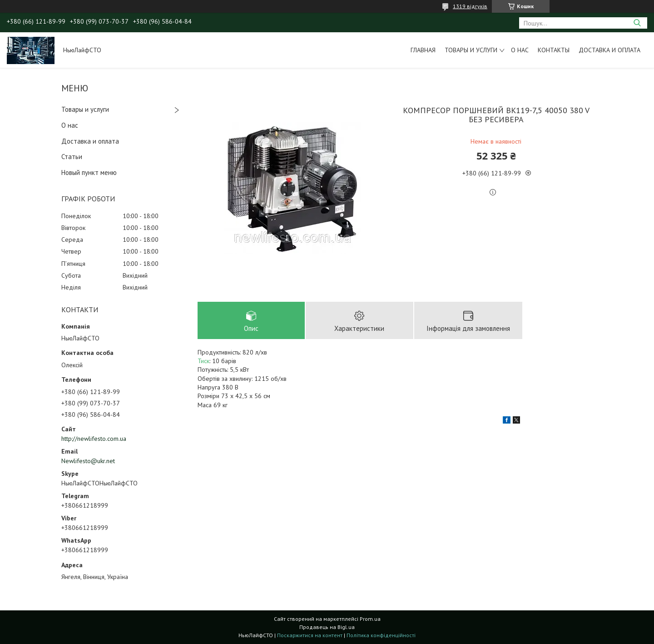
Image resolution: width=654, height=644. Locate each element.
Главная (423, 50)
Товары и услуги (471, 50)
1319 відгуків (470, 6)
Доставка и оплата (609, 50)
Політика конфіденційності (381, 635)
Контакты (554, 50)
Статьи (72, 157)
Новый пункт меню (89, 172)
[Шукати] (637, 23)
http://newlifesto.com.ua (94, 439)
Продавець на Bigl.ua (327, 627)
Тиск (203, 361)
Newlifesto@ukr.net (88, 461)
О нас (520, 50)
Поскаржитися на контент (310, 635)
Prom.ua (370, 619)
